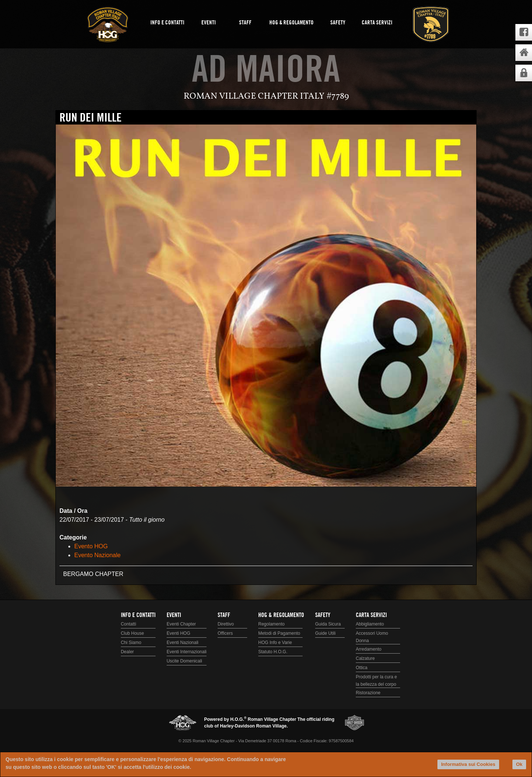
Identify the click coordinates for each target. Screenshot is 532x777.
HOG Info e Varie (275, 643)
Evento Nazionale (97, 555)
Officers (225, 633)
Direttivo (226, 624)
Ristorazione (368, 693)
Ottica (362, 668)
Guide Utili (325, 633)
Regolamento (271, 624)
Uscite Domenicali (184, 661)
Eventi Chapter (181, 624)
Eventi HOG (178, 633)
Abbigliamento (370, 624)
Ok (519, 764)
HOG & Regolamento (291, 23)
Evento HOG (91, 546)
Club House (132, 633)
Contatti (128, 624)
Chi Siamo (131, 643)
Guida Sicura (328, 624)
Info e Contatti (167, 23)
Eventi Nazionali (183, 643)
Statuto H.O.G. (273, 652)
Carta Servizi (377, 23)
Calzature (365, 658)
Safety (338, 23)
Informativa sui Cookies (468, 764)
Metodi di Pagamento (279, 633)
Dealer (127, 652)
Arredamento (369, 649)
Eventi (209, 23)
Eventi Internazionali (187, 652)
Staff (245, 23)
